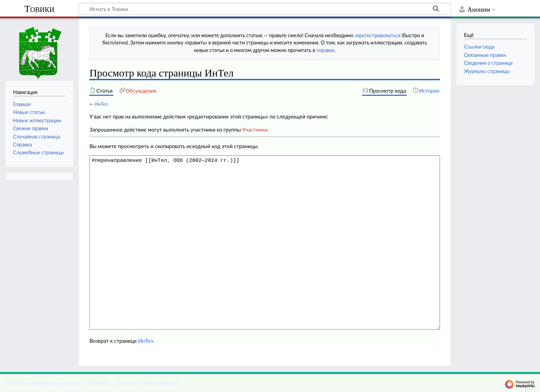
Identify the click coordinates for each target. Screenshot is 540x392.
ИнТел (101, 104)
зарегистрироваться (378, 35)
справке (326, 50)
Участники (255, 130)
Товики (39, 9)
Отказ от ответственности (147, 383)
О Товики (99, 383)
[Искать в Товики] (265, 9)
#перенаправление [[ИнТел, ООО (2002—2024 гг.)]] (265, 243)
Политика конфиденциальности (44, 383)
